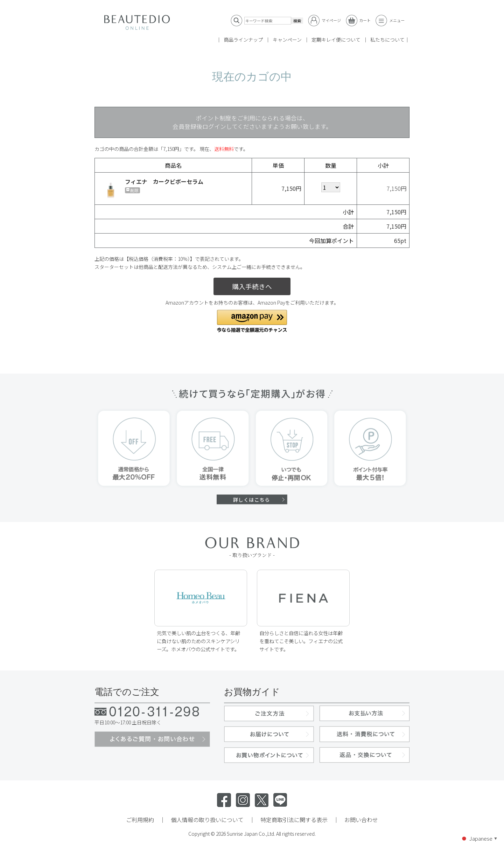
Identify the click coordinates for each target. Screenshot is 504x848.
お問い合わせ (361, 820)
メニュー (390, 20)
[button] (252, 321)
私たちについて (387, 40)
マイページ (324, 20)
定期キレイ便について (336, 40)
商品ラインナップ (243, 40)
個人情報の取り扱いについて (207, 820)
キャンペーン (287, 40)
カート (358, 20)
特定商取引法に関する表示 (294, 820)
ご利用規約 (140, 820)
